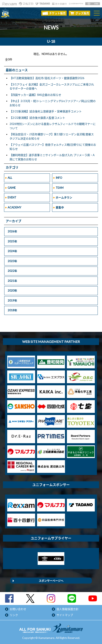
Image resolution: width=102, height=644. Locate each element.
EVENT (12, 197)
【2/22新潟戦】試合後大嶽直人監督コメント (37, 118)
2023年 (12, 261)
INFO (59, 178)
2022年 (12, 271)
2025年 (12, 241)
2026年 (12, 231)
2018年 (12, 310)
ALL (10, 178)
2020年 (12, 291)
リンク (14, 615)
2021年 (12, 281)
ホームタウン (64, 197)
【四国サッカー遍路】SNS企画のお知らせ (35, 95)
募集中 (60, 207)
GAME (12, 188)
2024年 (12, 251)
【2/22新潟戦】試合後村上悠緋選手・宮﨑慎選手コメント (46, 111)
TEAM (60, 188)
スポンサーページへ (51, 581)
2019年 (12, 300)
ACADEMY (14, 207)
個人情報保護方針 (68, 609)
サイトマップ (65, 615)
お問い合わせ (18, 609)
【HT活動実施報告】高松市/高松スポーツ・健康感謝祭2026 (47, 78)
